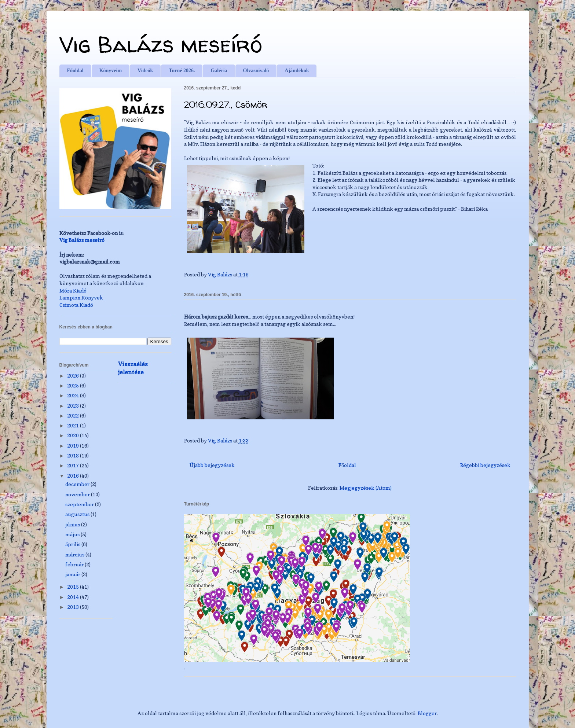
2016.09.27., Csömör (226, 105)
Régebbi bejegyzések (485, 465)
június (73, 524)
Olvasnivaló (256, 71)
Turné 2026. (182, 71)
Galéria (219, 71)
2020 (74, 435)
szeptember (80, 504)
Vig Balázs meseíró (161, 44)
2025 (74, 385)
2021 (74, 425)
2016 (74, 476)
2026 (74, 376)
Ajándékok (297, 71)
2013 (74, 607)
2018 (74, 455)
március (75, 554)
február (75, 564)
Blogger (427, 713)
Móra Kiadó (73, 291)
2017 (74, 465)
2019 (74, 446)
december (78, 484)
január (73, 574)
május (73, 534)
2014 (74, 597)
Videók (145, 71)
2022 (74, 416)
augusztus (78, 514)
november (78, 494)
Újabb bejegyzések (212, 465)
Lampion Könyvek (81, 297)
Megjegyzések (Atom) (366, 488)
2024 (74, 395)
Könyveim (111, 71)
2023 (74, 406)
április (73, 544)
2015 (74, 587)
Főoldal (75, 71)
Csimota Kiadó (76, 305)
